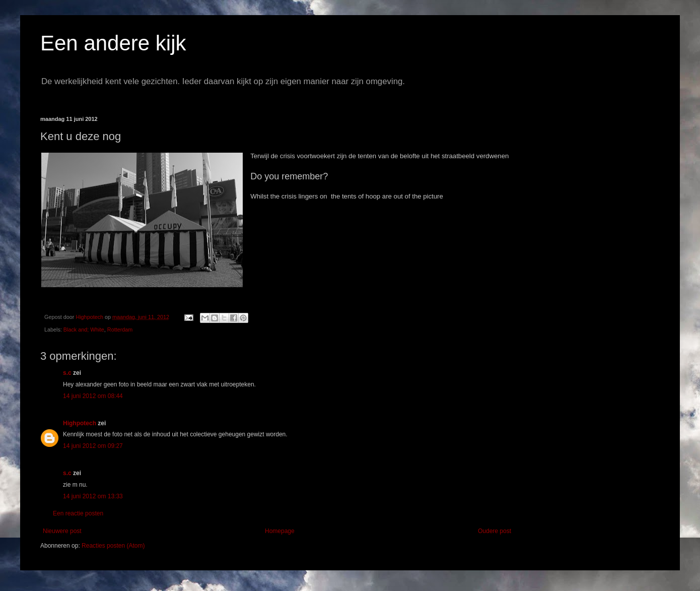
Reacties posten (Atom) (113, 546)
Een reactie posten (78, 513)
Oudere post (495, 531)
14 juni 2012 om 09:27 (93, 446)
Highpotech (80, 423)
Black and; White (84, 330)
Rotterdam (120, 330)
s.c (67, 373)
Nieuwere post (62, 531)
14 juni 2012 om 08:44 (93, 396)
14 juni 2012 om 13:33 (93, 496)
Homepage (280, 531)
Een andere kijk (113, 43)
